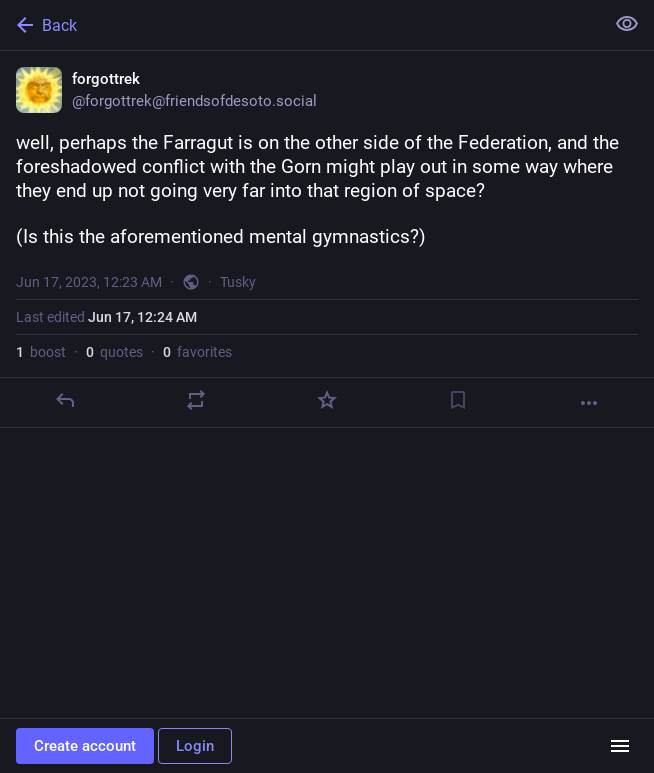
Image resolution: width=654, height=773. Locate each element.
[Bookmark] (458, 400)
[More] (589, 403)
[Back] (300, 25)
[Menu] (620, 746)
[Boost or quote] (196, 400)
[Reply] (65, 400)
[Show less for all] (627, 24)
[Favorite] (327, 400)
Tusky (238, 282)
